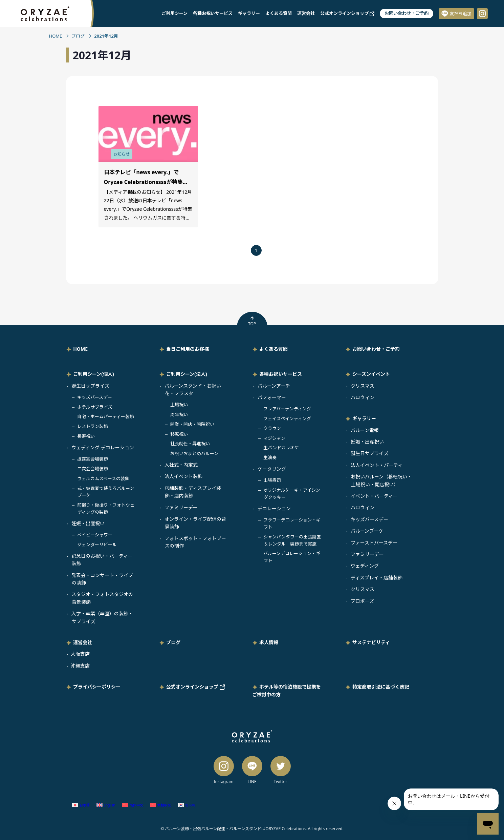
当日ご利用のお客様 (188, 349)
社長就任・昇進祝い (190, 444)
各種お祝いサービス (213, 13)
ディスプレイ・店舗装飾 (377, 578)
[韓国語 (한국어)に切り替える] (187, 805)
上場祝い (179, 405)
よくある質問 (279, 13)
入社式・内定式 (181, 465)
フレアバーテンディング (287, 409)
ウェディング (365, 566)
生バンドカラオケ (281, 448)
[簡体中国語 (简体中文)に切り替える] (133, 805)
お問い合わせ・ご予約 (407, 13)
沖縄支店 (80, 666)
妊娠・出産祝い (88, 523)
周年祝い (179, 414)
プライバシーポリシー (97, 687)
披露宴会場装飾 (93, 459)
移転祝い (179, 434)
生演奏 (270, 457)
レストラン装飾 (93, 426)
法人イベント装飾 (183, 476)
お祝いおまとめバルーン (194, 453)
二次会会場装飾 (93, 469)
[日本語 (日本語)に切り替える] (81, 805)
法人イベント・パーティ (377, 465)
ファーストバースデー (374, 543)
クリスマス (363, 386)
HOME (56, 36)
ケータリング (272, 469)
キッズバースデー (95, 397)
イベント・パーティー (374, 496)
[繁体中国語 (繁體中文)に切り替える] (160, 805)
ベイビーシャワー (95, 535)
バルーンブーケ (367, 531)
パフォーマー (272, 397)
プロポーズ (362, 601)
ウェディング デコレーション (103, 447)
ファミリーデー (181, 507)
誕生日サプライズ (90, 386)
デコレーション (274, 508)
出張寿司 (272, 480)
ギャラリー (249, 13)
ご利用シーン (174, 13)
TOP (252, 321)
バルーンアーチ (274, 386)
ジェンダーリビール (97, 545)
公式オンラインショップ (347, 13)
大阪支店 (80, 654)
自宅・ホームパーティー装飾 (106, 416)
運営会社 (306, 13)
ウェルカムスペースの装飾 (103, 478)
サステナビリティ (371, 642)
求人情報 (269, 642)
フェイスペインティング (287, 418)
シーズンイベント (371, 374)
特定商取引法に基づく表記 (381, 687)
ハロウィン (363, 397)
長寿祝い (86, 436)
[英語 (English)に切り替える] (106, 805)
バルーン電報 (365, 430)
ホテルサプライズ (95, 407)
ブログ (78, 36)
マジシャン (274, 438)
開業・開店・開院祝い (192, 424)
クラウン (272, 428)
